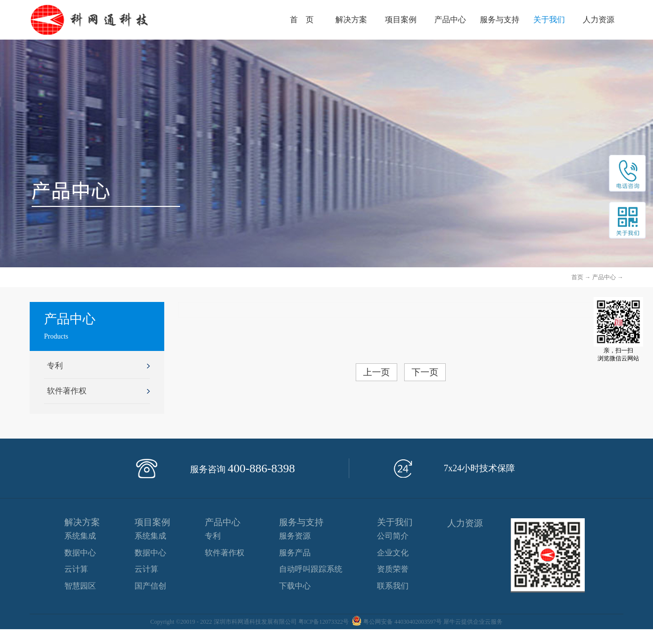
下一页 (425, 372)
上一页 (376, 372)
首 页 (302, 20)
